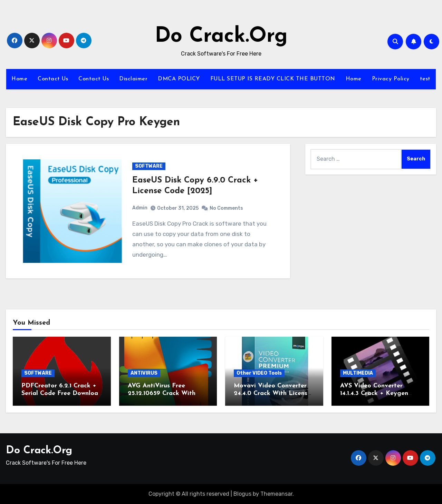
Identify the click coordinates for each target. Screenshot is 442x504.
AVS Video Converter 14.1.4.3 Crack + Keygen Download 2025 (374, 393)
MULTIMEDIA (358, 373)
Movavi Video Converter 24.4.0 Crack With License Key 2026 (272, 393)
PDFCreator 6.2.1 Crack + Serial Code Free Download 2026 (62, 393)
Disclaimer (133, 79)
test (425, 79)
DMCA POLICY (179, 79)
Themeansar (276, 494)
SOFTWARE (149, 166)
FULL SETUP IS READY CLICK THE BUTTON (273, 79)
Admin (140, 208)
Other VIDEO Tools (259, 373)
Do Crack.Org (221, 37)
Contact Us (53, 79)
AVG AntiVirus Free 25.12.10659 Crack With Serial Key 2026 (162, 393)
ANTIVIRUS (144, 373)
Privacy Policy (391, 79)
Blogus (242, 494)
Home (19, 79)
